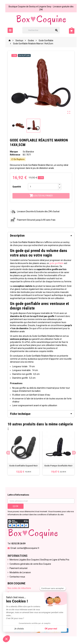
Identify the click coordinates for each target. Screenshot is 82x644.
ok (16, 506)
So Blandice (28, 152)
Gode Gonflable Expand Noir (24, 466)
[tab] (41, 236)
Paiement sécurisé (19, 568)
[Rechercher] (41, 30)
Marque (14, 152)
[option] (24, 453)
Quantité (17, 187)
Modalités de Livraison (20, 572)
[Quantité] (43, 187)
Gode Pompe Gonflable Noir (58, 466)
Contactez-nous (17, 577)
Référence (15, 155)
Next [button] (74, 453)
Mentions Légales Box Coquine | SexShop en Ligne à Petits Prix (39, 560)
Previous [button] (8, 453)
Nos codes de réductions (19, 588)
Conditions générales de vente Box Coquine (30, 564)
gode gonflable (56, 263)
